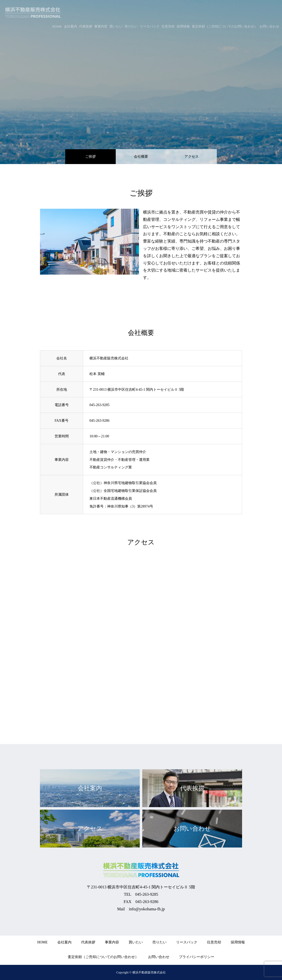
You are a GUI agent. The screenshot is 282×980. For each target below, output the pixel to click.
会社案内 (64, 942)
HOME (42, 942)
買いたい (136, 942)
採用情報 (238, 942)
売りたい (159, 942)
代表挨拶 (88, 942)
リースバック (187, 942)
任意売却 (214, 942)
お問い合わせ (159, 957)
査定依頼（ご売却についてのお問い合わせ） (103, 957)
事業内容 (112, 942)
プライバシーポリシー (197, 957)
